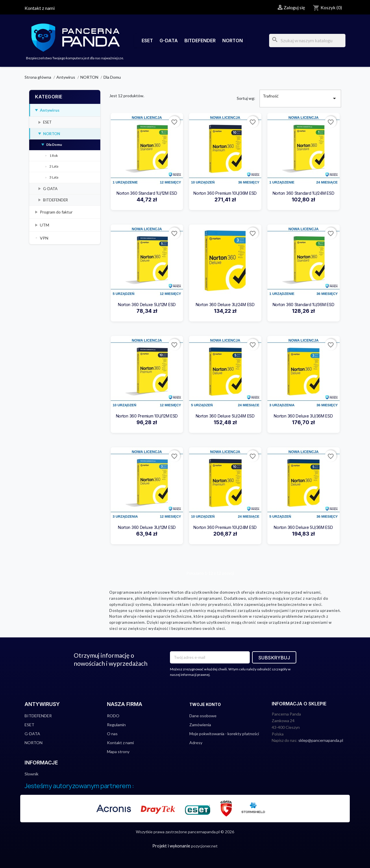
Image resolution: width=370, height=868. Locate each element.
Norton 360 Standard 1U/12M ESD (147, 193)
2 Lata (54, 166)
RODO (113, 716)
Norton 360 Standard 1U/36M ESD (304, 305)
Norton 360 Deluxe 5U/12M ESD (147, 305)
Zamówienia (200, 725)
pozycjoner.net (204, 846)
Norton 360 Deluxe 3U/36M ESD (303, 416)
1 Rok (54, 156)
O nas (112, 734)
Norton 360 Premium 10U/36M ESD (225, 193)
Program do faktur (56, 212)
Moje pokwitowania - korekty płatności (224, 734)
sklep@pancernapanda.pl (321, 740)
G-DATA (169, 41)
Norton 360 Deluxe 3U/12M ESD (147, 527)
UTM (45, 225)
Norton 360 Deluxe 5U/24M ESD (225, 416)
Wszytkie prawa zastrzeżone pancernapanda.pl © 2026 (185, 832)
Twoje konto (205, 704)
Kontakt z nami (40, 8)
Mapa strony (118, 752)
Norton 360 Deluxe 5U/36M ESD (303, 527)
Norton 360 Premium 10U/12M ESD (147, 416)
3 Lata (54, 177)
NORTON (233, 41)
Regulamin (116, 725)
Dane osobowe (203, 716)
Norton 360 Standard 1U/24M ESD (304, 193)
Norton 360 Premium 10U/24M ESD (225, 527)
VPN (44, 238)
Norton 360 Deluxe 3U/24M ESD (225, 305)
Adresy (196, 743)
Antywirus (50, 110)
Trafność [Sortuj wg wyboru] (300, 99)
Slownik (32, 774)
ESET (147, 41)
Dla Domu (54, 145)
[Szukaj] (307, 41)
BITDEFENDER (200, 41)
